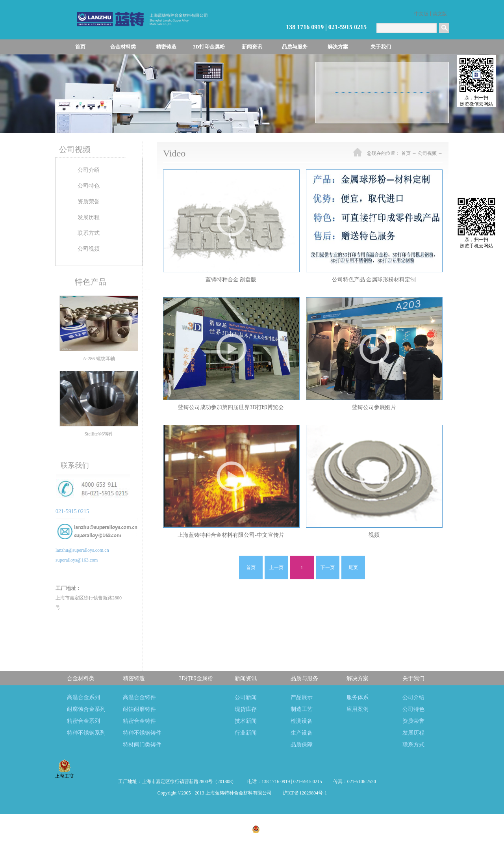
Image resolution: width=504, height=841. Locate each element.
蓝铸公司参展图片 (374, 407)
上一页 (276, 567)
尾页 (353, 567)
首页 (80, 47)
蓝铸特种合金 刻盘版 (231, 280)
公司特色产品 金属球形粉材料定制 (374, 280)
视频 (374, 535)
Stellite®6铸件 (99, 434)
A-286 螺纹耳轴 (99, 359)
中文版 (421, 14)
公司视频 (427, 153)
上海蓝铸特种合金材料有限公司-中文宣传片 (231, 535)
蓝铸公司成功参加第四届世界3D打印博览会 (231, 407)
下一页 (328, 567)
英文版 (440, 14)
